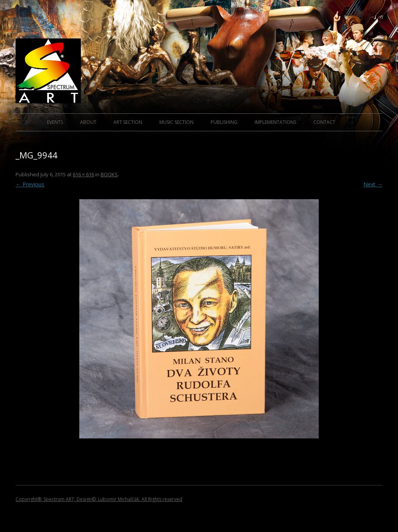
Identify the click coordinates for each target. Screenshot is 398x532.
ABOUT (88, 122)
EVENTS (55, 122)
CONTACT (324, 122)
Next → (373, 184)
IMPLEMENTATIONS (275, 122)
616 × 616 (83, 174)
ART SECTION (128, 122)
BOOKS (109, 174)
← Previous (30, 184)
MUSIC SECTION (176, 122)
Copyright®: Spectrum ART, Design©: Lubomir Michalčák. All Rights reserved (99, 499)
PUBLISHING (224, 122)
